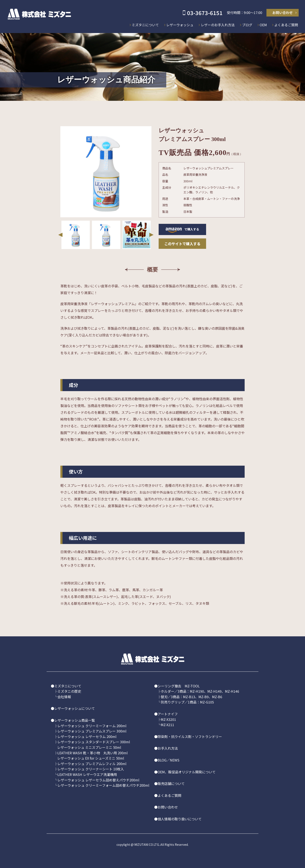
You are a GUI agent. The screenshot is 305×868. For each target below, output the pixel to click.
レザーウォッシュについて (75, 708)
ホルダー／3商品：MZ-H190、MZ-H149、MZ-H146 (200, 691)
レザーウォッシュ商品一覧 (75, 720)
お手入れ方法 (168, 748)
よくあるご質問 (286, 25)
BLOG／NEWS (168, 760)
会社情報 (64, 697)
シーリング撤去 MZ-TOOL (179, 686)
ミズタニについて (145, 25)
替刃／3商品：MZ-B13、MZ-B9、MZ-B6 (191, 697)
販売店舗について (171, 784)
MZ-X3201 (168, 719)
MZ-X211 (167, 725)
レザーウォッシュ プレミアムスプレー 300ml (92, 731)
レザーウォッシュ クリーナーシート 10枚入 (91, 769)
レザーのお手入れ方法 (218, 25)
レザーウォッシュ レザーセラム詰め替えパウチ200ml (98, 780)
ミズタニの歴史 (69, 691)
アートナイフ (168, 714)
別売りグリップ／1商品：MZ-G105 (187, 702)
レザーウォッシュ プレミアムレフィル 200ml (92, 764)
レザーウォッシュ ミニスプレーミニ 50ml (89, 747)
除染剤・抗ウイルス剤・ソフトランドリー (190, 736)
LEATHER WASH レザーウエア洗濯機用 (87, 774)
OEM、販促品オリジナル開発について (187, 772)
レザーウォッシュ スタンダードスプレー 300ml (94, 742)
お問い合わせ (283, 12)
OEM (263, 25)
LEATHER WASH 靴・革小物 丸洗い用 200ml (93, 753)
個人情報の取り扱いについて (180, 819)
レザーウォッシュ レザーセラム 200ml (87, 736)
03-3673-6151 (205, 13)
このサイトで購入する (182, 244)
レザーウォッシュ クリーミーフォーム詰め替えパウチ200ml (103, 785)
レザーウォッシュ (180, 25)
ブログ (247, 25)
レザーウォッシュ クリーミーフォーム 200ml (92, 726)
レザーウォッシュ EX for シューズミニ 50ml (91, 758)
